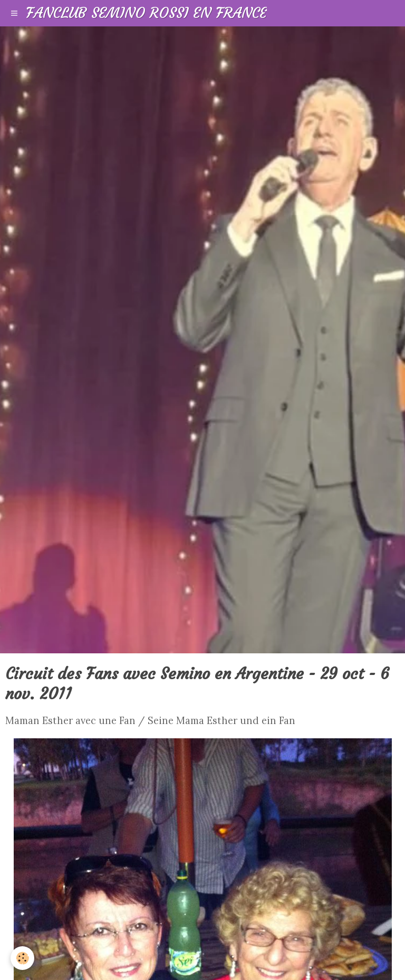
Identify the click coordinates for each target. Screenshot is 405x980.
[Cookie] (22, 958)
